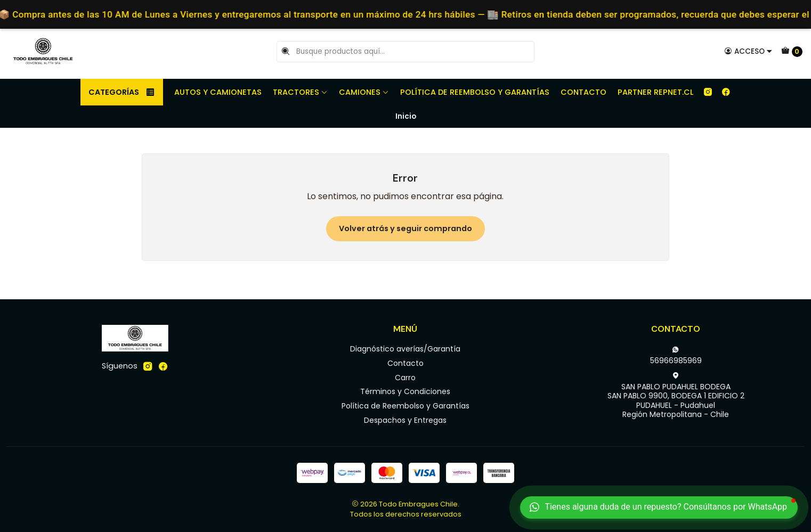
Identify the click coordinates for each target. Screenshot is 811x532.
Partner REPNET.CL (655, 92)
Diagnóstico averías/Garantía (405, 349)
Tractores (300, 92)
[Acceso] (748, 51)
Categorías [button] (122, 92)
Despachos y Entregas (405, 420)
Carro (405, 378)
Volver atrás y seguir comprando (405, 228)
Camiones (364, 92)
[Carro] (792, 52)
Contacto (583, 92)
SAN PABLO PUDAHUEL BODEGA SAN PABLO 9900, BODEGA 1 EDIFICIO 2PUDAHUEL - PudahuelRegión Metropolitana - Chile (676, 396)
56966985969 (676, 356)
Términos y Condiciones (405, 391)
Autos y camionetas (218, 92)
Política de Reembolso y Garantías (475, 92)
